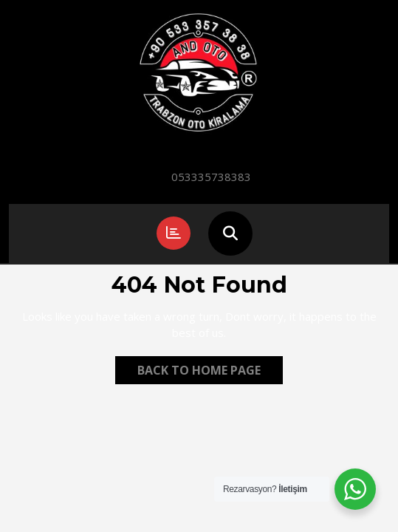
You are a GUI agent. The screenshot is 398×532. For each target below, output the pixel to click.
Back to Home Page (210, 372)
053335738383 (211, 177)
